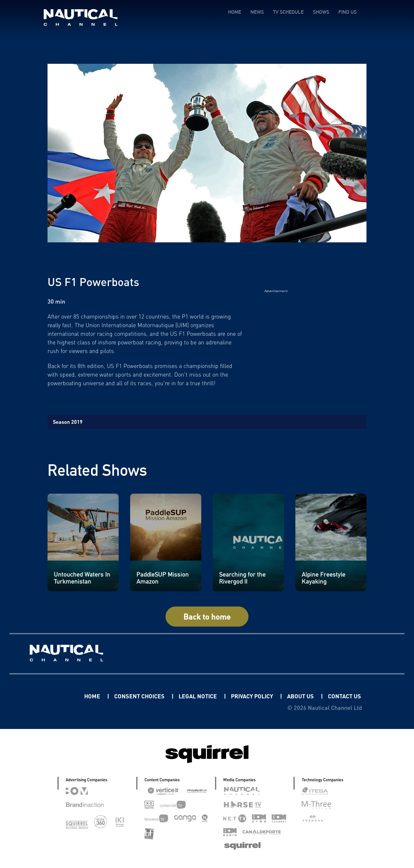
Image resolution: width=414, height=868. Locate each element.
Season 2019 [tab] (68, 422)
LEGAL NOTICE (198, 696)
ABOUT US (301, 696)
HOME (235, 12)
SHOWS (321, 12)
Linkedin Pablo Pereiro (45, 696)
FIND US (347, 12)
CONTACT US (344, 696)
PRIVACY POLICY (253, 696)
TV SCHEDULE (288, 12)
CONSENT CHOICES (140, 696)
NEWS (257, 12)
